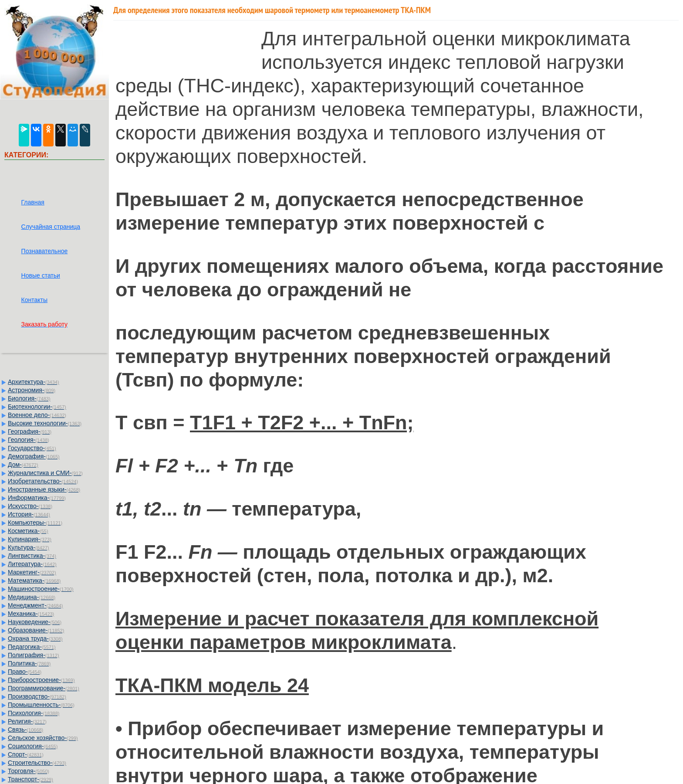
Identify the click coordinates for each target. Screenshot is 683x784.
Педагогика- (32, 647)
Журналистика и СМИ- (45, 473)
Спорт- (26, 754)
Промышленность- (41, 705)
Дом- (23, 465)
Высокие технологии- (45, 423)
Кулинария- (30, 539)
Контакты (34, 300)
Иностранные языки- (44, 489)
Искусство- (30, 506)
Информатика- (37, 498)
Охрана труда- (35, 638)
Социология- (33, 746)
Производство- (37, 696)
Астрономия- (32, 390)
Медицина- (32, 597)
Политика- (29, 663)
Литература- (32, 564)
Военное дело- (37, 415)
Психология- (34, 713)
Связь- (25, 730)
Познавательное (45, 251)
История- (29, 514)
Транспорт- (30, 779)
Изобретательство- (43, 481)
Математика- (34, 580)
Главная (33, 202)
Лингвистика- (32, 556)
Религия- (27, 721)
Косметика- (28, 531)
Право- (25, 672)
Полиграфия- (34, 655)
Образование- (36, 630)
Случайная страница (51, 227)
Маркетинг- (32, 572)
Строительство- (37, 763)
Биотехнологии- (37, 407)
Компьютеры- (35, 523)
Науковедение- (35, 622)
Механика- (31, 614)
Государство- (32, 448)
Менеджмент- (36, 605)
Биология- (29, 398)
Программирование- (44, 688)
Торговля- (29, 771)
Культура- (29, 547)
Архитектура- (34, 382)
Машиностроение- (41, 589)
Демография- (34, 456)
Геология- (29, 440)
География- (30, 431)
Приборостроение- (41, 680)
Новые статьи (41, 275)
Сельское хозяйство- (43, 738)
